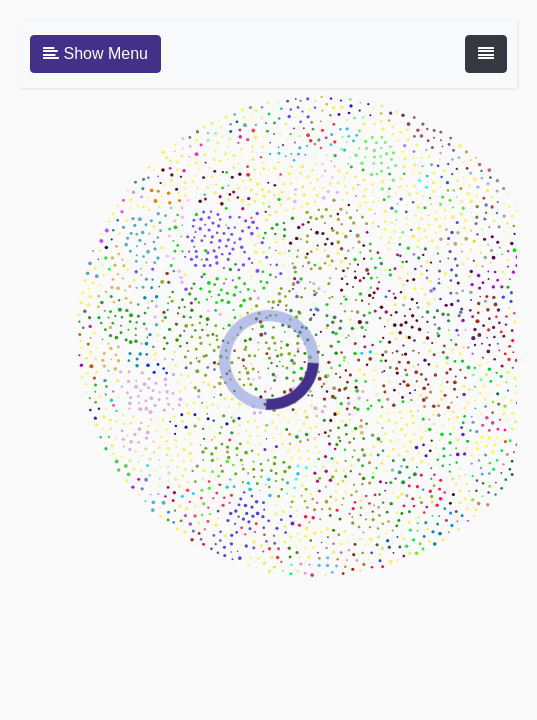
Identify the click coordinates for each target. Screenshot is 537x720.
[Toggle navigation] (486, 54)
